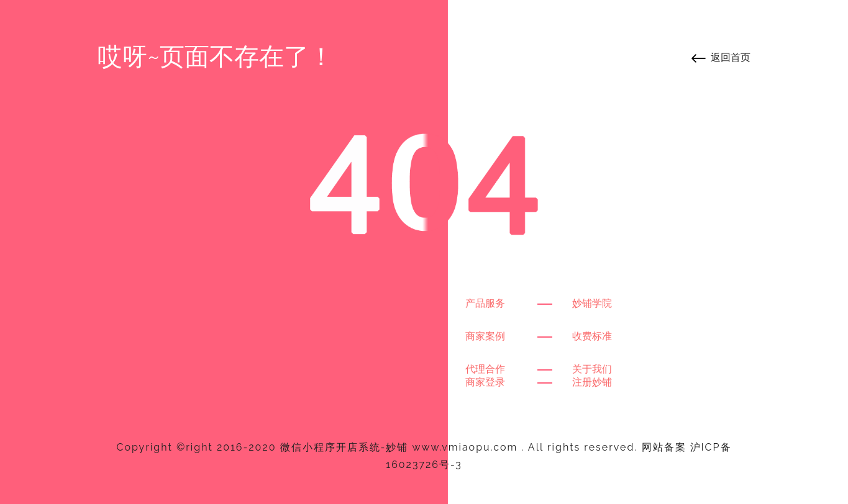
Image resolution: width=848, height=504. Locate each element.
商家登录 (485, 382)
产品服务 (485, 303)
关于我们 (592, 369)
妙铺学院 (592, 303)
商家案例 (485, 336)
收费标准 (592, 336)
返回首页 (731, 57)
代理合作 (485, 369)
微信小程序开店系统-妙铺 (344, 447)
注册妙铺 (592, 382)
